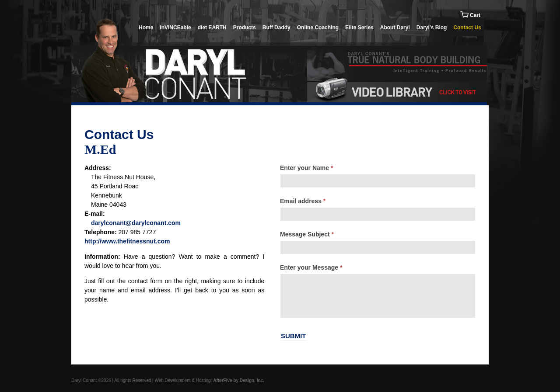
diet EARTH (212, 28)
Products (245, 28)
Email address (303, 201)
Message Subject (307, 234)
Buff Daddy (276, 28)
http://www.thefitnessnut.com (127, 241)
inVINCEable (175, 28)
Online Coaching (318, 28)
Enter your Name (306, 168)
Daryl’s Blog (432, 28)
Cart (470, 15)
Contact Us (467, 28)
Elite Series (359, 28)
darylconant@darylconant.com (136, 223)
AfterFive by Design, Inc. (239, 380)
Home (146, 28)
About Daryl (395, 28)
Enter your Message (311, 267)
